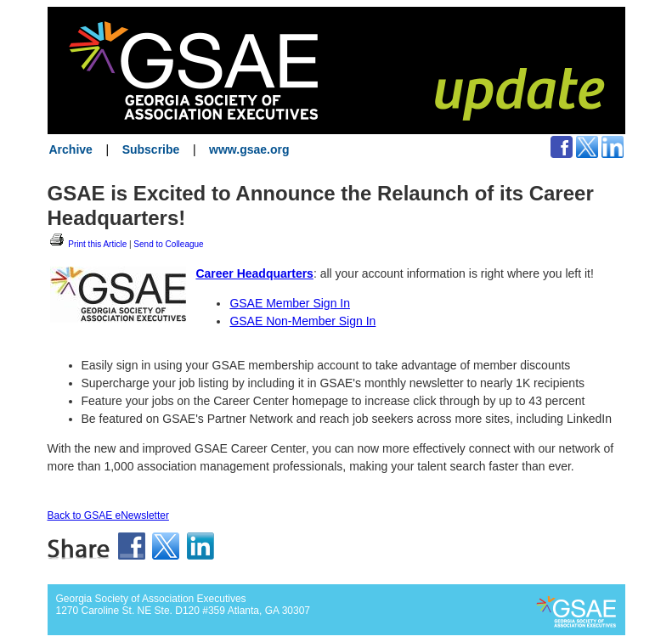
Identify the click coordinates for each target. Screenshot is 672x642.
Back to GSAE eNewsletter (108, 515)
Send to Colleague (168, 244)
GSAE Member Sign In (290, 303)
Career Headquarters (254, 273)
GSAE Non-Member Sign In (302, 321)
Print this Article (88, 244)
